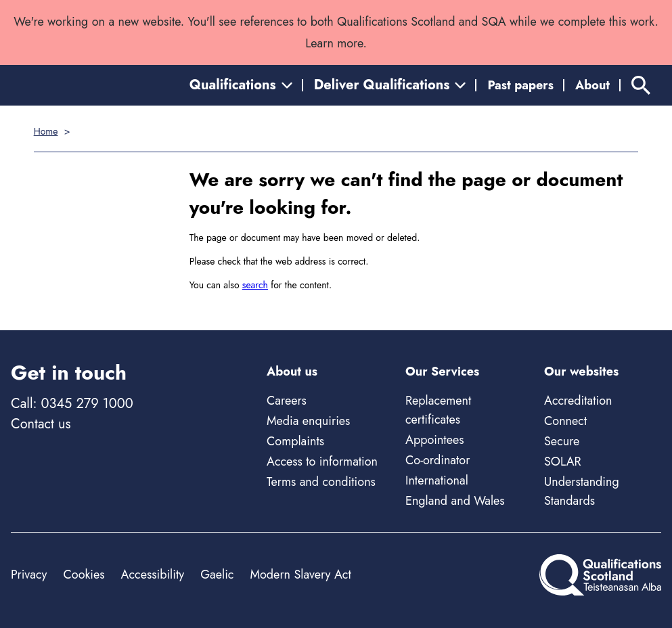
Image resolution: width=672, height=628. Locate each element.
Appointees (434, 440)
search (255, 285)
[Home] (600, 575)
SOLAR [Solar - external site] (563, 462)
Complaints (295, 441)
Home (46, 131)
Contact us (41, 424)
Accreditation (578, 401)
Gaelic (217, 575)
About (592, 85)
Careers (287, 401)
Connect (565, 421)
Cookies (84, 575)
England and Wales (455, 501)
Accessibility (153, 575)
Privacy (29, 575)
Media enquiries (308, 421)
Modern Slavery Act (300, 575)
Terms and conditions (321, 482)
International (437, 480)
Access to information (322, 462)
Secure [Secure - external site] (562, 441)
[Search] (641, 85)
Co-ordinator (438, 460)
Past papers (520, 85)
